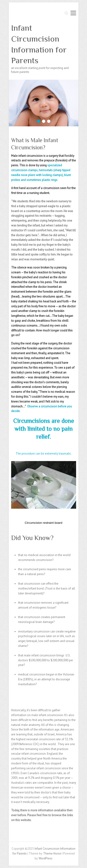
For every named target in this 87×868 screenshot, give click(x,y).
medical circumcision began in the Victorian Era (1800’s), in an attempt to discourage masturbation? (46, 679)
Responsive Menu (73, 13)
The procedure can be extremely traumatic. (44, 454)
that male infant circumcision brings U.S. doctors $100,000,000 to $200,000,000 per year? (46, 660)
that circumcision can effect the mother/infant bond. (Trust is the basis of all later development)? (47, 588)
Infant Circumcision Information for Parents (39, 44)
